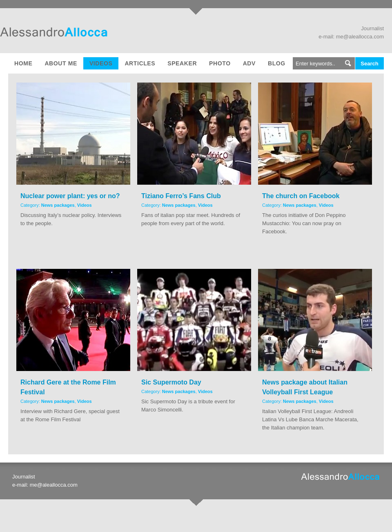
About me (61, 63)
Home (23, 63)
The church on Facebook (301, 196)
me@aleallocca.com (360, 37)
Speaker (182, 63)
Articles (140, 63)
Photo (220, 63)
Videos (101, 63)
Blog (277, 63)
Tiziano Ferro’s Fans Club (181, 196)
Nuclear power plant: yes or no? (70, 196)
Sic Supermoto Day (171, 382)
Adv (249, 63)
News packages (58, 205)
